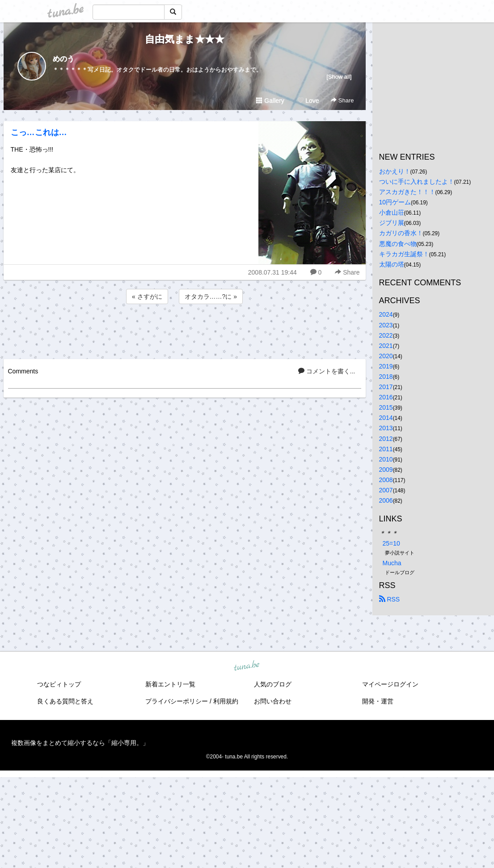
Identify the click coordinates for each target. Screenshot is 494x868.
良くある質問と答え (65, 701)
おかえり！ (395, 171)
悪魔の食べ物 (398, 244)
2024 (386, 314)
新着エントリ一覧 (170, 684)
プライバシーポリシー (177, 701)
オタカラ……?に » (211, 296)
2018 (386, 377)
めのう (63, 59)
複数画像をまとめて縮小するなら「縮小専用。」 (80, 743)
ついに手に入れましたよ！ (417, 182)
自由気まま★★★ (185, 39)
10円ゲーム (395, 202)
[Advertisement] (185, 330)
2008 (386, 480)
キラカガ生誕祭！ (404, 254)
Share (342, 100)
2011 (386, 449)
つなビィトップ (59, 684)
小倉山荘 (392, 212)
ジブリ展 (392, 223)
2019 (386, 366)
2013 (386, 428)
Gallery (270, 101)
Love (308, 101)
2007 (386, 490)
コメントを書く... (327, 371)
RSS (390, 599)
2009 (386, 470)
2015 (386, 407)
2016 (386, 397)
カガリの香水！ (401, 233)
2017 (386, 387)
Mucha (392, 563)
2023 (386, 325)
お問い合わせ (273, 701)
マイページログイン (390, 684)
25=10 (391, 543)
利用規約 (226, 701)
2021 (386, 346)
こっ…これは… (39, 132)
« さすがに (147, 296)
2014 (386, 418)
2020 (386, 356)
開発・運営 (378, 701)
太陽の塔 (392, 264)
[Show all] (339, 77)
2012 (386, 439)
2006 (386, 500)
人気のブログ (273, 684)
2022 (386, 335)
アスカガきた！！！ (407, 192)
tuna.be (247, 666)
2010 (386, 459)
